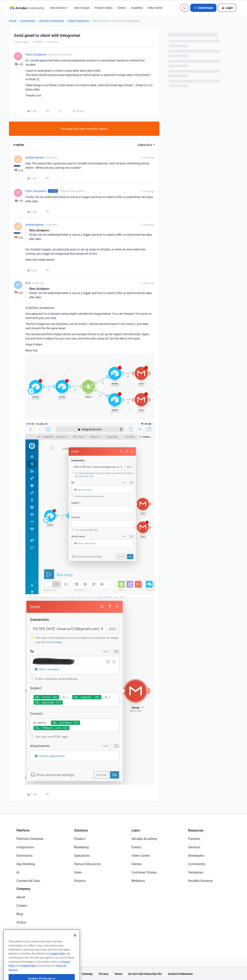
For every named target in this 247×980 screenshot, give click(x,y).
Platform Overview (30, 839)
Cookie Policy (58, 966)
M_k (28, 283)
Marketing (81, 847)
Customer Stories (144, 872)
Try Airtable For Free (31, 939)
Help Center (155, 8)
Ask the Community (52, 21)
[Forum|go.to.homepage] (27, 8)
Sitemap (87, 974)
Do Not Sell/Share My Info (145, 974)
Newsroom (24, 931)
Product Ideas (104, 8)
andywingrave (35, 157)
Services (194, 847)
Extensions (24, 856)
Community (28, 21)
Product (80, 839)
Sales (78, 872)
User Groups (82, 8)
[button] (203, 8)
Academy (137, 8)
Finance (80, 881)
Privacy (104, 974)
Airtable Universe (200, 881)
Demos (137, 864)
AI (18, 872)
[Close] (75, 948)
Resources (196, 830)
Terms (118, 974)
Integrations (25, 847)
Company (23, 889)
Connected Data (28, 881)
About (21, 897)
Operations (82, 856)
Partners (194, 839)
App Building (26, 864)
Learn (136, 830)
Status (21, 922)
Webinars (138, 881)
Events (122, 8)
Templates (196, 872)
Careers (22, 905)
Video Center (141, 856)
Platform (23, 830)
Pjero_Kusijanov (36, 54)
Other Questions (78, 21)
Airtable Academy (144, 839)
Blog (20, 914)
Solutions (81, 830)
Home (13, 21)
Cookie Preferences (180, 974)
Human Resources (87, 864)
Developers (196, 856)
